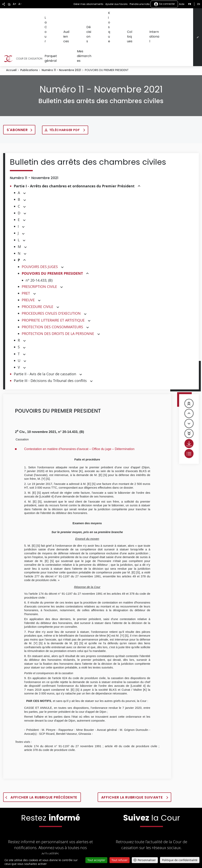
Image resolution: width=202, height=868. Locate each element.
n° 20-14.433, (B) (39, 251)
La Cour (48, 15)
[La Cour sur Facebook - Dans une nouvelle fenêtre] (132, 834)
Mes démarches (54, 30)
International (133, 15)
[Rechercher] (196, 23)
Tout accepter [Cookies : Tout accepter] (96, 860)
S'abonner (17, 100)
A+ (15, 4)
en (199, 4)
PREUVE (28, 271)
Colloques (113, 15)
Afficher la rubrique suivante (132, 768)
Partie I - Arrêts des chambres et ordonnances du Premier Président (74, 157)
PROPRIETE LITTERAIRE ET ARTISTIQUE (53, 291)
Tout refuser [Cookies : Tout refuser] (120, 860)
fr (190, 4)
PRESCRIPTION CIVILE (39, 257)
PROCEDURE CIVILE (37, 277)
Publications (29, 41)
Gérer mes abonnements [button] (88, 4)
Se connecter (164, 4)
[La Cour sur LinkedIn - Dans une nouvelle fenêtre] (159, 835)
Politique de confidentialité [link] (180, 860)
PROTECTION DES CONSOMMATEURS (52, 298)
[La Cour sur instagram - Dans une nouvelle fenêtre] (171, 835)
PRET (26, 264)
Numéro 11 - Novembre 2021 (61, 41)
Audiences (64, 15)
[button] (139, 157)
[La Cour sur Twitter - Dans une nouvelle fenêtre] (119, 835)
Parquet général (156, 15)
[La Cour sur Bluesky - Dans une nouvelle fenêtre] (184, 835)
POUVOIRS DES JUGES (40, 237)
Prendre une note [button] (140, 4)
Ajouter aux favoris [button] (116, 4)
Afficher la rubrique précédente (44, 768)
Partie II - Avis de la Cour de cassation (45, 345)
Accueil (11, 41)
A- (20, 4)
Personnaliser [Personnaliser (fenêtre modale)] (147, 860)
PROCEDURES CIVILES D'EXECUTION (51, 284)
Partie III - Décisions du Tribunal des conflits (50, 351)
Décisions (82, 15)
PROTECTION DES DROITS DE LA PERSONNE (58, 304)
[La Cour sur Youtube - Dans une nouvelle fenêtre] (146, 835)
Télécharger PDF (65, 101)
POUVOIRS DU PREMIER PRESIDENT (52, 244)
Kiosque (97, 15)
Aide (182, 4)
